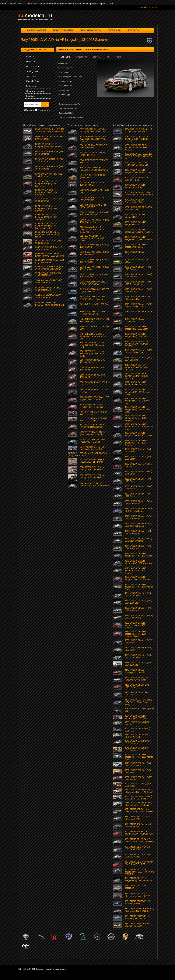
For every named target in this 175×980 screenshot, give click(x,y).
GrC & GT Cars (33, 66)
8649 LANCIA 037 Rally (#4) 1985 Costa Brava (138, 764)
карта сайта (143, 7)
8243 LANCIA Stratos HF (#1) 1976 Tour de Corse (138, 540)
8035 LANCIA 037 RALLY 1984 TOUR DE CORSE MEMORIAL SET (139, 156)
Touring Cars (32, 71)
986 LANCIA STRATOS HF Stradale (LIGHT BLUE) (137, 917)
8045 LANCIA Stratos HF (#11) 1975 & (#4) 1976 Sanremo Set (139, 193)
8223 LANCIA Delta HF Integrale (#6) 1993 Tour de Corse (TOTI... (137, 392)
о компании (114, 30)
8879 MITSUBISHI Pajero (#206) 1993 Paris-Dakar (92, 461)
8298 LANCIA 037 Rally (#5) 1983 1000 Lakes (138, 656)
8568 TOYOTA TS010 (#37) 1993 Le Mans (93, 369)
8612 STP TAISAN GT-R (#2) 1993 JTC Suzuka (93, 419)
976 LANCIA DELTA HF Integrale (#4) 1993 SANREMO (139, 879)
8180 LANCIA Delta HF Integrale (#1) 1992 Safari (136, 328)
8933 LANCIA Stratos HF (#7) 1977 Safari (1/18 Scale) (138, 798)
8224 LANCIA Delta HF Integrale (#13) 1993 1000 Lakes (137, 401)
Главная (30, 57)
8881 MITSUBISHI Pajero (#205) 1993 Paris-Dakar (92, 476)
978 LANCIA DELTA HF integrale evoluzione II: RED (138, 895)
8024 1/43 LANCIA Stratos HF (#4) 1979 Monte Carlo (139, 130)
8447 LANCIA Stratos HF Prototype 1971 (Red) (136, 671)
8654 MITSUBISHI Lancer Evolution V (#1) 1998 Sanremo (50, 255)
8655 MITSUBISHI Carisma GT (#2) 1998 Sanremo (50, 261)
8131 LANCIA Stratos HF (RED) (139, 312)
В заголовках (44, 110)
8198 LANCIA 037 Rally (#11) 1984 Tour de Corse (138, 351)
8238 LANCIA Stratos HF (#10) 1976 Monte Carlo (139, 502)
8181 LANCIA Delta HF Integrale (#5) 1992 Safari (136, 335)
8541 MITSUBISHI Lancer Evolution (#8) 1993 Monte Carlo (92, 345)
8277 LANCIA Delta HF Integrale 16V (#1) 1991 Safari (139, 555)
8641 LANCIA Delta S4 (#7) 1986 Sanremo (137, 749)
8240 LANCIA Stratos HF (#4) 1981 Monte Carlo (138, 517)
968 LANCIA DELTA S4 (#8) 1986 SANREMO (138, 856)
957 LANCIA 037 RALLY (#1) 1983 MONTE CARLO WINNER (139, 810)
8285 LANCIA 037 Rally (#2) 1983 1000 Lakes (138, 594)
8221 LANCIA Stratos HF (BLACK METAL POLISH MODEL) (136, 376)
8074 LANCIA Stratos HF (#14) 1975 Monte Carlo (139, 298)
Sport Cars (31, 76)
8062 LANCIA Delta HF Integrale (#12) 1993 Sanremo (139, 238)
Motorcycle (31, 86)
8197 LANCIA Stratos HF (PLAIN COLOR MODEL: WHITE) (136, 344)
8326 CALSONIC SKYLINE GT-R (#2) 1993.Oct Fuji (95, 283)
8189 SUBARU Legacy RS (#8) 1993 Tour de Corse (94, 221)
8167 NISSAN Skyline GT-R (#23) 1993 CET (93, 206)
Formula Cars (33, 81)
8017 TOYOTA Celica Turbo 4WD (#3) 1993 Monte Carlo (93, 130)
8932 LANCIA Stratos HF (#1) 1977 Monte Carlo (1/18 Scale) (139, 791)
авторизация (153, 7)
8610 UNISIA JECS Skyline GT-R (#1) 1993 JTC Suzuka (95, 406)
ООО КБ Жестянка (36, 969)
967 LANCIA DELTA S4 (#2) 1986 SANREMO (138, 848)
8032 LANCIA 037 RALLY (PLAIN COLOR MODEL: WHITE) (136, 139)
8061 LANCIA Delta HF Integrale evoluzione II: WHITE (139, 231)
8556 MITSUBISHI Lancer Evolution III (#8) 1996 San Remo (48, 234)
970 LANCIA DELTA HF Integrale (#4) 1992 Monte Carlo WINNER (139, 872)
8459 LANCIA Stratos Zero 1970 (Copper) (137, 686)
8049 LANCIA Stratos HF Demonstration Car (136, 201)
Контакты (31, 96)
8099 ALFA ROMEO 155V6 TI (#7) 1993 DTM (94, 199)
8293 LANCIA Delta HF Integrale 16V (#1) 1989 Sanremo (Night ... (136, 634)
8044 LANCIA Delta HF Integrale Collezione (135, 186)
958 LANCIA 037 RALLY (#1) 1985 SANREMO (138, 818)
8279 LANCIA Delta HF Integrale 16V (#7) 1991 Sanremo (136, 571)
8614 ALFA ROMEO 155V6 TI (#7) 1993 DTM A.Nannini (94, 426)
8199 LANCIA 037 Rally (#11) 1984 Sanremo (138, 359)
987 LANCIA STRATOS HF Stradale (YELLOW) (137, 925)
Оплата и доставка (35, 91)
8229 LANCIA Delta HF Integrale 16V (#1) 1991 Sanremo (136, 443)
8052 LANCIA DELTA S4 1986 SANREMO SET (139, 208)
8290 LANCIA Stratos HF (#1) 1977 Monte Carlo (138, 609)
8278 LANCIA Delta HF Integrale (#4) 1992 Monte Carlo (139, 562)
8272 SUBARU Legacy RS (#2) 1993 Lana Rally (94, 253)
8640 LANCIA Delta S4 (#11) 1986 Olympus (138, 742)
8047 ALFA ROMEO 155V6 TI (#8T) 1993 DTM (94, 154)
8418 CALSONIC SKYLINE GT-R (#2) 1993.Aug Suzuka (95, 298)
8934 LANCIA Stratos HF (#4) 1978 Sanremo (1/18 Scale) (138, 804)
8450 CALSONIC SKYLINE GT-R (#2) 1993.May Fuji (95, 313)
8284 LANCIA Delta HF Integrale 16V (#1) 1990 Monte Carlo (139, 587)
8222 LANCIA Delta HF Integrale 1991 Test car (135, 383)
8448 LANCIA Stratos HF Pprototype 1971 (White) (136, 679)
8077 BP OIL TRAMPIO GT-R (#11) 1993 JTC (94, 176)
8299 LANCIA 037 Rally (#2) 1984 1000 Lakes (138, 664)
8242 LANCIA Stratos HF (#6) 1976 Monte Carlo (138, 532)
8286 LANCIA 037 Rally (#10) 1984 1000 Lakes (138, 602)
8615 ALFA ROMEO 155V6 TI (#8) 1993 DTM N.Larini (94, 433)
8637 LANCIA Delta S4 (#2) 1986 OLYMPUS (137, 736)
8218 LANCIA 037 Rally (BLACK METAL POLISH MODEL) (136, 367)
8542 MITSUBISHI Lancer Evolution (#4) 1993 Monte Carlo (92, 354)
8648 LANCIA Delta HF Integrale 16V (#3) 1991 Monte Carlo (139, 757)
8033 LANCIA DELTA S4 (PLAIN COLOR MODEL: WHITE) (136, 148)
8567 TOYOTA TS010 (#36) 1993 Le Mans (93, 361)
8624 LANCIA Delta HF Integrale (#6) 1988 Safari (136, 717)
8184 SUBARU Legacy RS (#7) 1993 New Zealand (94, 213)
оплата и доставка (90, 30)
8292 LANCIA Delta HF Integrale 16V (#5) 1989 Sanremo (136, 625)
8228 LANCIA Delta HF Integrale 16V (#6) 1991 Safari (139, 434)
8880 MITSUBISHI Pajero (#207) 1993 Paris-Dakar (92, 468)
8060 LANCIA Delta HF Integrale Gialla (135, 223)
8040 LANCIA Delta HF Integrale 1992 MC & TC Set (138, 171)
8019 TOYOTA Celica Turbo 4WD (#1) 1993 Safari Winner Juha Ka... (94, 139)
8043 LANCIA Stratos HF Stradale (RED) (136, 179)
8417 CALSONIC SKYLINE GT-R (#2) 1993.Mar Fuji (95, 290)
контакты (134, 30)
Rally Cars (31, 62)
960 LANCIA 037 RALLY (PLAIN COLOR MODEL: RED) (139, 833)
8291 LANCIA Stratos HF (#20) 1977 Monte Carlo (139, 617)
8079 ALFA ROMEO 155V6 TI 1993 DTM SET (94, 184)
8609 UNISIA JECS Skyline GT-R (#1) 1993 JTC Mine (95, 398)
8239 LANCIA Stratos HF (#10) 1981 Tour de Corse (139, 510)
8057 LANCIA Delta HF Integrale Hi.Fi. (135, 216)
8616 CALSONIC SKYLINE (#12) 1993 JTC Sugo (93, 441)
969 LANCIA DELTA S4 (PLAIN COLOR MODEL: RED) (139, 863)
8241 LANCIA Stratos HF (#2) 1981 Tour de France (138, 525)
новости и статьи (63, 30)
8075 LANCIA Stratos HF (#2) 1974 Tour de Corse (138, 305)
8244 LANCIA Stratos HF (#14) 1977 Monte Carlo (139, 547)
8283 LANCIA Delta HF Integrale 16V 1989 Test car (137, 578)
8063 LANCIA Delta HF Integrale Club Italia (135, 246)
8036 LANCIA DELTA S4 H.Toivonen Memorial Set (136, 164)
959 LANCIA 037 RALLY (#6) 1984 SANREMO (138, 825)
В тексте (31, 110)
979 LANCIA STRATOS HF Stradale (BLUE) (137, 902)
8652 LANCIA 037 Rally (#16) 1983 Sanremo (138, 778)
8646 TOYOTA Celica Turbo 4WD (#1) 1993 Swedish (93, 448)
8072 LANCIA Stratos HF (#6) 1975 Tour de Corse (138, 283)
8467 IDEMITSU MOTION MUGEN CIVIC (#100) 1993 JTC (93, 336)
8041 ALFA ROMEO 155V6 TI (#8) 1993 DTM (94, 146)
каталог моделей (37, 30)
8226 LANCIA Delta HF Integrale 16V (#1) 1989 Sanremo (136, 418)
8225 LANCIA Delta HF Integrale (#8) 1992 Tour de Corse (137, 409)
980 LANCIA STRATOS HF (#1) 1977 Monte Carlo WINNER (139, 910)
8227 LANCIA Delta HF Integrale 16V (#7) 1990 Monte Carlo (139, 427)
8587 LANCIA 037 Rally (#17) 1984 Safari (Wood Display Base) (138, 702)
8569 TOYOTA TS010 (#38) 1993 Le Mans (93, 376)
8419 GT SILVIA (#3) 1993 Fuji (94, 304)
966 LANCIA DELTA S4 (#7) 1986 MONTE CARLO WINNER (139, 840)
